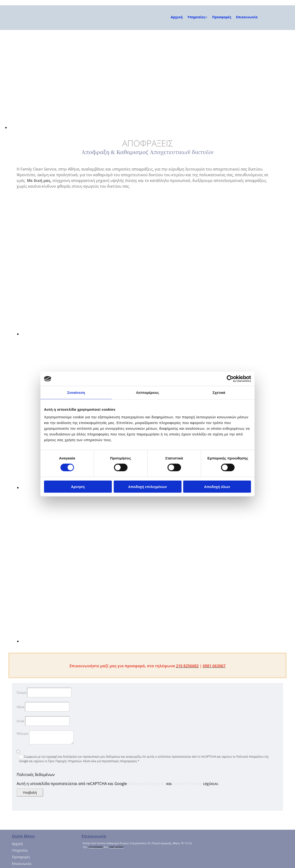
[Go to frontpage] (33, 25)
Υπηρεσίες (196, 17)
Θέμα (20, 707)
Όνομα (21, 692)
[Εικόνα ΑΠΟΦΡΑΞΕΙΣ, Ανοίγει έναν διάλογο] (98, 334)
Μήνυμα (22, 733)
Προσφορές (222, 17)
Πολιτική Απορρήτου (147, 784)
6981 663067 (117, 847)
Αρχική (177, 17)
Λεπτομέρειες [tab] (148, 393)
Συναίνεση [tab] (76, 393)
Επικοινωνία (247, 17)
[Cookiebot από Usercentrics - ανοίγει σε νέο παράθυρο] (230, 379)
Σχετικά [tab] (219, 393)
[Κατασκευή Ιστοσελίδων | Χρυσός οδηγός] (85, 856)
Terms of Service (188, 784)
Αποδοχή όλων (217, 486)
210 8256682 (96, 847)
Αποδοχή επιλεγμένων (148, 486)
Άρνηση (78, 486)
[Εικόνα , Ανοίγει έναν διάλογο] (152, 127)
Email (20, 721)
